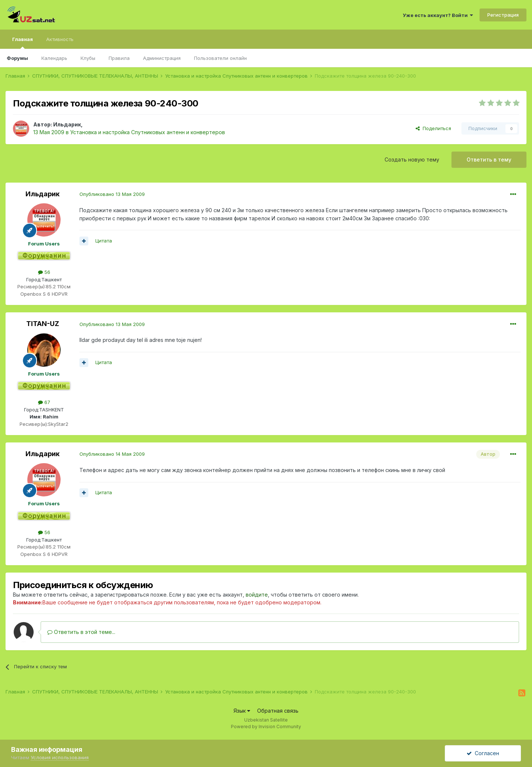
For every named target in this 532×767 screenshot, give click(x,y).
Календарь (54, 58)
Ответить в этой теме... (81, 632)
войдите (257, 595)
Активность (60, 39)
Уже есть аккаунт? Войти (438, 15)
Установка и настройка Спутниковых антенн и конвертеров (148, 132)
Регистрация (503, 15)
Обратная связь (278, 711)
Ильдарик (67, 124)
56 (44, 272)
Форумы (17, 58)
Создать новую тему (412, 159)
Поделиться (433, 128)
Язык (242, 711)
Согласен (483, 753)
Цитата (104, 241)
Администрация (162, 58)
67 (44, 402)
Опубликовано (112, 194)
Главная (23, 43)
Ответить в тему (489, 159)
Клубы (88, 58)
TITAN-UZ (43, 324)
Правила (119, 58)
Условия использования (60, 757)
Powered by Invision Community (266, 727)
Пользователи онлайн (220, 58)
